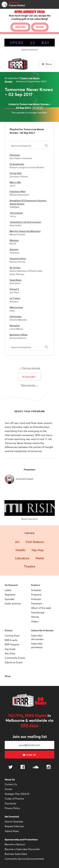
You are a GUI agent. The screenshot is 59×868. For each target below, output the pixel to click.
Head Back (15, 280)
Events (9, 631)
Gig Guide (10, 649)
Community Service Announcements (24, 859)
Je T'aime (15, 298)
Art (17, 542)
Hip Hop (38, 550)
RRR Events (11, 640)
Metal (40, 558)
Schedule (36, 590)
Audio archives (13, 603)
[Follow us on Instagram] (49, 767)
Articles (35, 617)
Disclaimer (10, 803)
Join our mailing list (30, 737)
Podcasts (36, 599)
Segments (10, 595)
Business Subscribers (16, 854)
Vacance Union (18, 259)
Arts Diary (10, 653)
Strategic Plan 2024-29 (17, 794)
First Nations (35, 542)
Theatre (30, 566)
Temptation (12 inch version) (25, 222)
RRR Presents (12, 644)
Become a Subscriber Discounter (22, 849)
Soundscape (38, 612)
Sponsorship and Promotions (21, 840)
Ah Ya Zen (15, 268)
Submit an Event (14, 662)
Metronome (16, 307)
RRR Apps (30, 725)
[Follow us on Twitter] (11, 767)
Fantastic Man (18, 191)
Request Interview (14, 826)
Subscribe (20, 27)
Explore (36, 585)
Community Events (15, 658)
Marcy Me (15, 182)
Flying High (16, 173)
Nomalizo (15, 326)
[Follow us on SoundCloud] (36, 767)
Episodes (10, 599)
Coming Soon (12, 636)
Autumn (14, 249)
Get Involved (12, 817)
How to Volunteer (14, 822)
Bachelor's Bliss (18, 335)
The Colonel (16, 213)
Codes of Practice (14, 799)
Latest (8, 590)
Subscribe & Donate (42, 631)
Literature (22, 558)
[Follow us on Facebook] (23, 767)
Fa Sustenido (17, 164)
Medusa (14, 240)
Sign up (29, 755)
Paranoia (15, 155)
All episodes (29, 377)
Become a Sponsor (15, 844)
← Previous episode (29, 368)
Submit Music (12, 831)
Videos (35, 621)
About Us (10, 780)
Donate (40, 27)
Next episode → (29, 385)
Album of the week (41, 608)
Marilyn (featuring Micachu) (25, 231)
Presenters (37, 603)
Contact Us (11, 784)
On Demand (11, 585)
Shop (8, 676)
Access (8, 789)
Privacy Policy (12, 808)
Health (20, 550)
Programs (36, 595)
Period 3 (14, 289)
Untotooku (15, 317)
